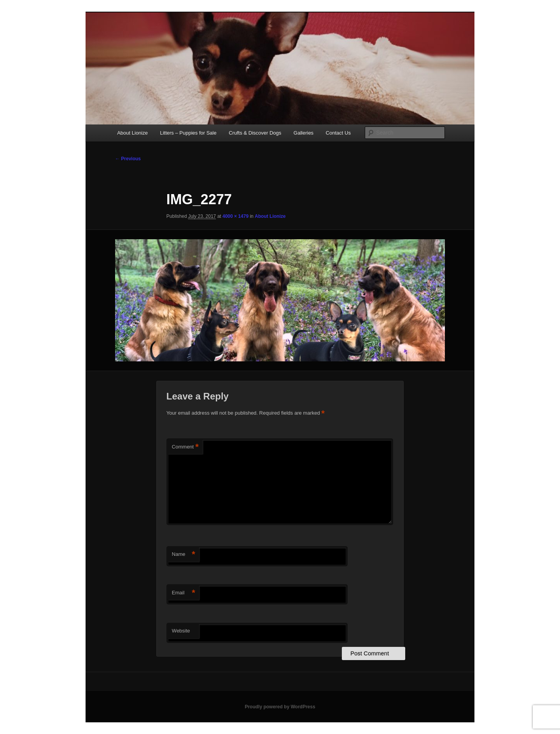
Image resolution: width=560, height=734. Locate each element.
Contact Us (338, 133)
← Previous (128, 159)
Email (184, 593)
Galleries (304, 133)
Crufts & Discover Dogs (255, 133)
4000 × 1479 (235, 216)
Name (184, 554)
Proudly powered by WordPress (280, 707)
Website (181, 631)
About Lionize (132, 133)
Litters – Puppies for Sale (188, 133)
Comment (185, 447)
